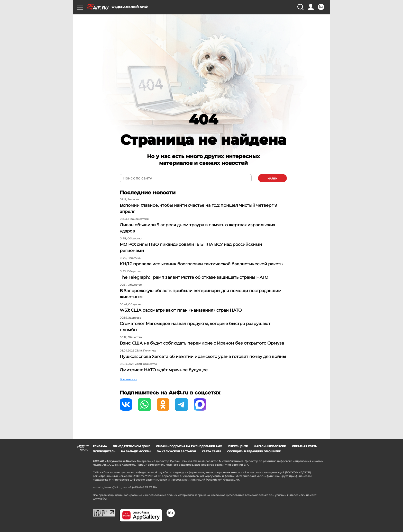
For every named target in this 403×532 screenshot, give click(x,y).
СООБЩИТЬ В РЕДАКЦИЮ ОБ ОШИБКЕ (254, 451)
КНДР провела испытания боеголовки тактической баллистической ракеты (202, 264)
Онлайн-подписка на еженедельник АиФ (189, 446)
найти (272, 179)
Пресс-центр (238, 446)
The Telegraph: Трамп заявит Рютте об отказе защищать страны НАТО (194, 277)
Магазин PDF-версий (270, 446)
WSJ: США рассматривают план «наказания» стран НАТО (181, 310)
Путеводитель (104, 451)
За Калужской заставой (176, 451)
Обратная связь (304, 446)
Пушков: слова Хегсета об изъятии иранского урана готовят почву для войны (203, 357)
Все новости (129, 379)
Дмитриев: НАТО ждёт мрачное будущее (164, 370)
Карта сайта (212, 451)
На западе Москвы (136, 451)
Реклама (100, 446)
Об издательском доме (131, 446)
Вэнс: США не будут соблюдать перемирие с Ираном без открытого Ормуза (202, 343)
